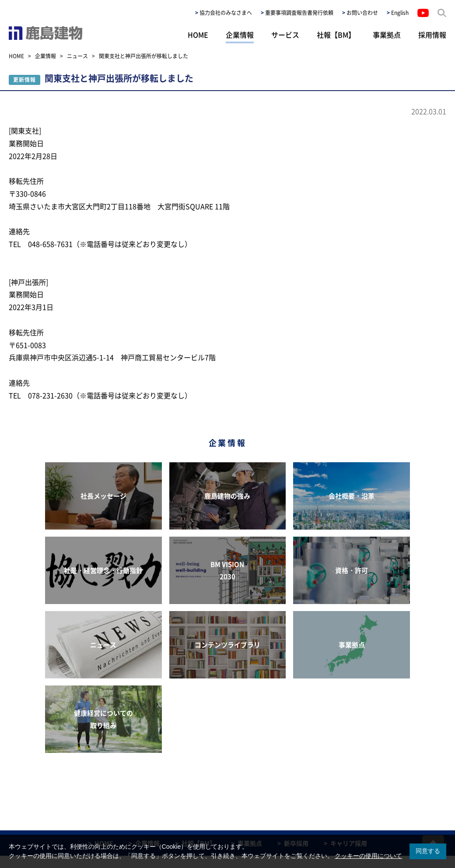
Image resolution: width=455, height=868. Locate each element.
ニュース (77, 56)
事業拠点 (387, 35)
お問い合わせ (362, 13)
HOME (198, 35)
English (400, 13)
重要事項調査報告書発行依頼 (299, 13)
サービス (285, 35)
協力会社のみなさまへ (226, 13)
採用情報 (432, 35)
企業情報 (240, 35)
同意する (428, 851)
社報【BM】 (336, 35)
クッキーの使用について (368, 856)
